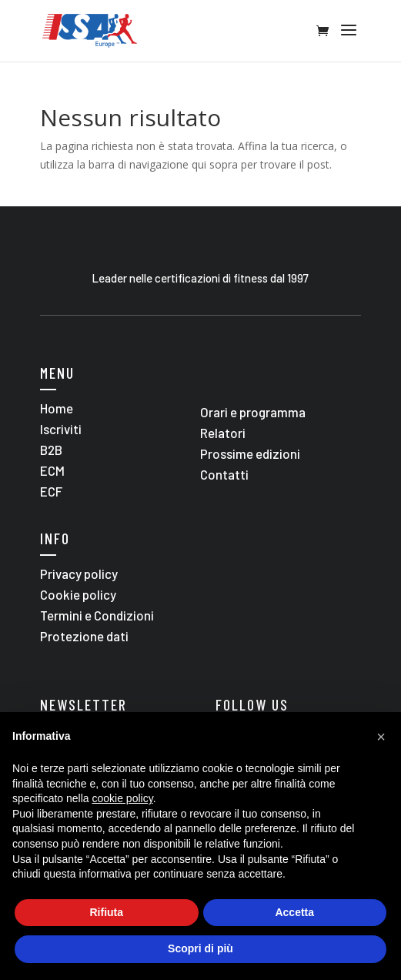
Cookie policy (78, 594)
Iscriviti (61, 429)
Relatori (223, 433)
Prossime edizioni (250, 453)
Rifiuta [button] (106, 912)
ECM (52, 470)
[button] (381, 737)
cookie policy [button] (123, 798)
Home (57, 408)
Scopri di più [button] (200, 948)
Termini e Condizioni (97, 615)
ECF (51, 491)
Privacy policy (79, 574)
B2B (51, 450)
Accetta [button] (294, 912)
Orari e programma (253, 412)
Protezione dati (84, 636)
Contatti (224, 474)
